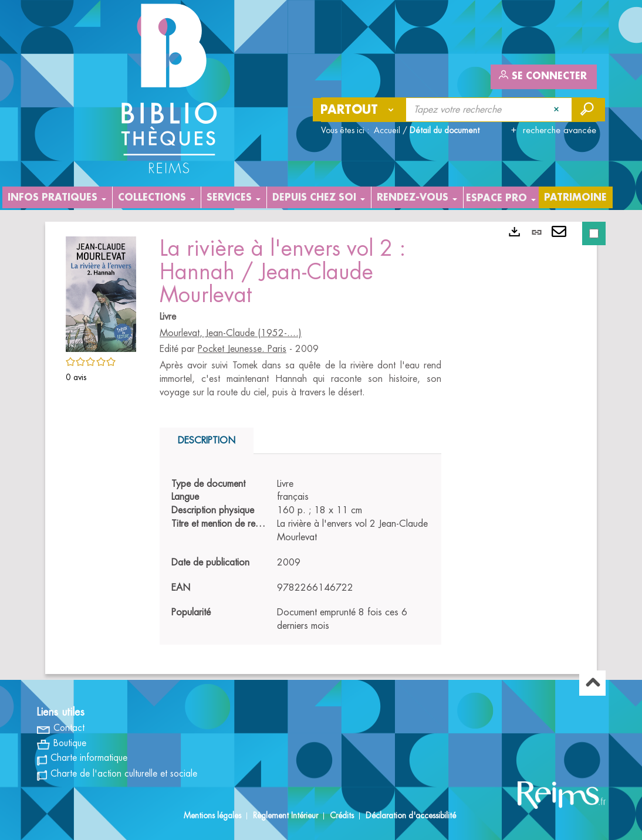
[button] (101, 292)
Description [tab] (207, 441)
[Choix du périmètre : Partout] (360, 110)
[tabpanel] (300, 556)
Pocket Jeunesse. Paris (242, 349)
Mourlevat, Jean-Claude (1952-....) (231, 333)
